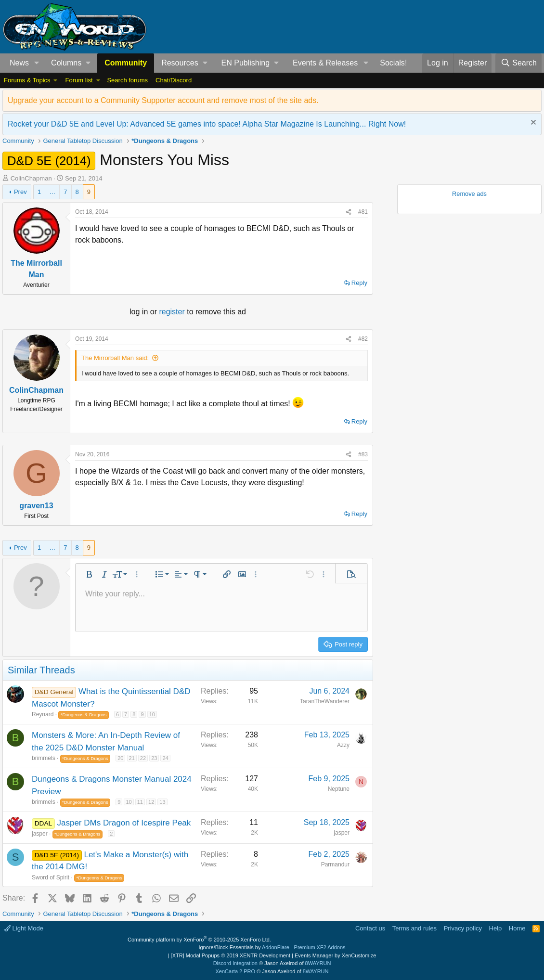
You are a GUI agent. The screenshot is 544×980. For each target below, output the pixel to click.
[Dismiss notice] (532, 123)
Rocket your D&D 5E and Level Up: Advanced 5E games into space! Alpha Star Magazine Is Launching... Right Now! (207, 124)
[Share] (349, 212)
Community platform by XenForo (199, 940)
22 (143, 758)
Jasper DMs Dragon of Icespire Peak (124, 823)
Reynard (43, 714)
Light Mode (24, 928)
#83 (363, 454)
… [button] (52, 192)
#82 (363, 339)
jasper (40, 834)
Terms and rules (414, 928)
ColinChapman (31, 178)
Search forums (127, 80)
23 (154, 758)
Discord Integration (235, 963)
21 (132, 758)
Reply (359, 283)
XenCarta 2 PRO (236, 971)
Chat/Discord (174, 80)
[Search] (518, 63)
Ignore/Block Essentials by (272, 947)
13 (162, 802)
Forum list (79, 80)
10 (152, 714)
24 (165, 758)
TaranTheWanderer (325, 701)
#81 (363, 212)
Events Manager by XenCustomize (335, 955)
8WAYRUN (318, 963)
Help (496, 928)
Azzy (343, 745)
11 (140, 802)
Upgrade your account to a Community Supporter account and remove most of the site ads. (163, 100)
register (173, 312)
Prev (20, 192)
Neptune (339, 789)
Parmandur (335, 864)
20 (120, 758)
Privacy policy (463, 928)
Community (126, 63)
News (19, 63)
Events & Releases (325, 63)
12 (151, 802)
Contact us (370, 928)
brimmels (44, 758)
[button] (37, 63)
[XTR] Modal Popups (231, 955)
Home (517, 928)
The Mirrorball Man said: (115, 358)
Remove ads (469, 194)
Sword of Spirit (51, 877)
